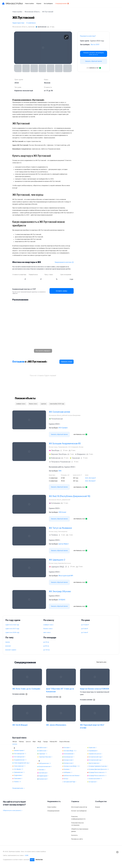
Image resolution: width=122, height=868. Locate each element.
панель (8, 642)
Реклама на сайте (77, 839)
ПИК (60, 471)
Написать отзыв (66, 362)
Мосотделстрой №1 (66, 576)
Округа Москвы (64, 742)
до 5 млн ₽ (85, 629)
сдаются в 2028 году (12, 632)
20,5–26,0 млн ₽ (90, 478)
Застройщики (48, 4)
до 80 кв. (46, 646)
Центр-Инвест (64, 544)
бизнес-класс (48, 629)
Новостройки (29, 4)
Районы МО (53, 742)
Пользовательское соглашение (77, 824)
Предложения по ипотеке (64, 262)
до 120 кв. (47, 650)
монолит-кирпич (11, 650)
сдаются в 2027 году (12, 629)
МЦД (39, 742)
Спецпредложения (62, 4)
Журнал (39, 4)
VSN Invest (62, 512)
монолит (8, 646)
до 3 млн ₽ (85, 632)
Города (45, 742)
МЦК (34, 742)
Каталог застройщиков (79, 811)
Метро (15, 742)
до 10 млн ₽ (85, 625)
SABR (27, 855)
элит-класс (47, 632)
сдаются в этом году (12, 625)
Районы (21, 742)
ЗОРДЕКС (62, 600)
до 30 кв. (46, 642)
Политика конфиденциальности (78, 818)
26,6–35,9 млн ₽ (90, 481)
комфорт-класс (48, 625)
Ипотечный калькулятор (79, 807)
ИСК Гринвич (63, 428)
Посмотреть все (19, 788)
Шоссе (28, 742)
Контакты (74, 835)
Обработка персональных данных (80, 830)
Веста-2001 (95, 45)
